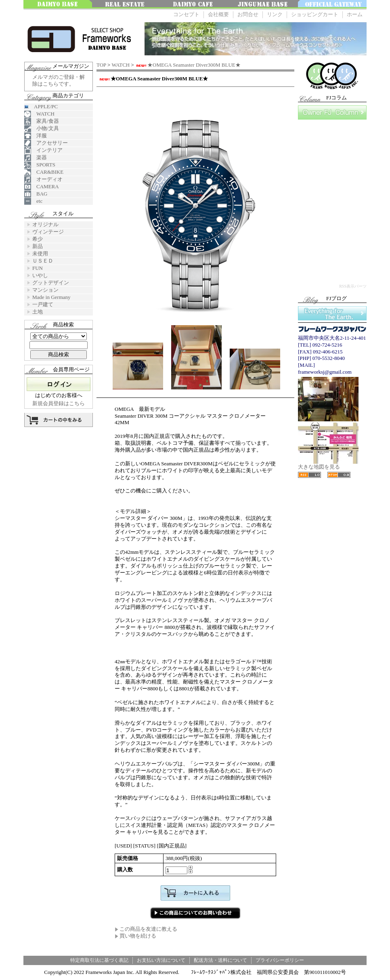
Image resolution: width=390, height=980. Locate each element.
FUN (38, 268)
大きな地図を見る (328, 464)
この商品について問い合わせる (195, 913)
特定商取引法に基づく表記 (99, 960)
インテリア (43, 150)
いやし (40, 275)
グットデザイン (51, 283)
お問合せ (248, 14)
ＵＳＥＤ (43, 261)
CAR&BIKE (44, 172)
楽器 (36, 158)
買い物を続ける (135, 936)
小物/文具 (42, 129)
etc (33, 201)
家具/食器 (42, 121)
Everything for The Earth (332, 313)
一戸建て (43, 304)
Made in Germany (51, 297)
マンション (45, 290)
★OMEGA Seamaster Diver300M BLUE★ (188, 65)
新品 (38, 246)
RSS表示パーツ (353, 286)
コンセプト (186, 14)
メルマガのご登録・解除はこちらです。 (59, 80)
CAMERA (42, 187)
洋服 (36, 136)
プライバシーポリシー (280, 960)
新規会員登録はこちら (59, 403)
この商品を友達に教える (146, 929)
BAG (36, 194)
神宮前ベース (264, 5)
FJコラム (332, 113)
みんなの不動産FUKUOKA (126, 5)
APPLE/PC (41, 106)
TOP (101, 65)
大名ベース (58, 5)
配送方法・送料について (220, 960)
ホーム (355, 14)
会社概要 (218, 14)
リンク (275, 14)
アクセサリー (46, 143)
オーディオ (43, 180)
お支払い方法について (161, 960)
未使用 (40, 253)
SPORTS (40, 165)
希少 (38, 239)
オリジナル (45, 224)
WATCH (121, 65)
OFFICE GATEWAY (332, 5)
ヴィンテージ (48, 232)
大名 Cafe (195, 5)
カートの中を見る (59, 420)
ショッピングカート (315, 14)
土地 (38, 312)
